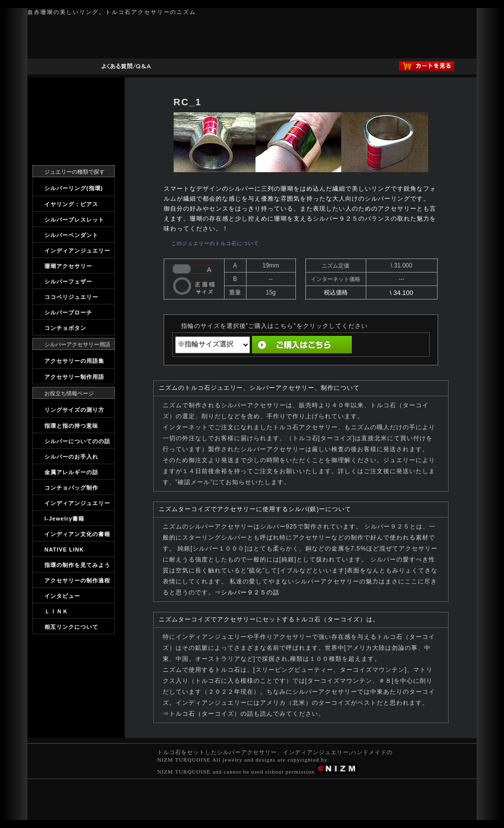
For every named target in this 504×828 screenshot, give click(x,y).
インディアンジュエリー (77, 251)
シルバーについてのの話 (77, 441)
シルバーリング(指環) (74, 188)
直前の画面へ (389, 345)
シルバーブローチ (68, 312)
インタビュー (62, 596)
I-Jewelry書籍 (64, 519)
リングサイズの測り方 (74, 410)
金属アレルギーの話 (71, 472)
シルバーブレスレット (74, 220)
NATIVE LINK (64, 550)
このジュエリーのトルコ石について (215, 243)
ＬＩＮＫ (56, 611)
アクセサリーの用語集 (74, 361)
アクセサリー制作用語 (74, 377)
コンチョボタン (65, 328)
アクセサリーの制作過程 (77, 580)
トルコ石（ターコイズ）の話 (211, 714)
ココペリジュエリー (71, 297)
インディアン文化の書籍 (77, 534)
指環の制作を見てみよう (77, 565)
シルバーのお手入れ (71, 457)
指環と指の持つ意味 (71, 426)
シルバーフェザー (68, 281)
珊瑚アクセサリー (68, 266)
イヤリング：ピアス (71, 204)
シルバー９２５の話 (250, 592)
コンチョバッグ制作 (71, 488)
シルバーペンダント (71, 235)
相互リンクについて (71, 627)
